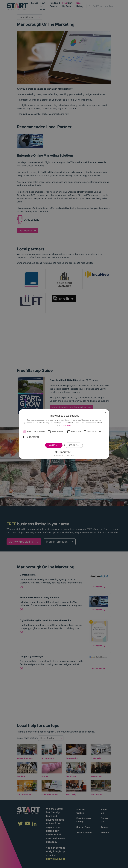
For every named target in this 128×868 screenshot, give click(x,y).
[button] (25, 432)
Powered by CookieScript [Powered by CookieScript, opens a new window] (64, 456)
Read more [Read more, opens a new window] (67, 425)
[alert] (64, 434)
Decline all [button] (74, 445)
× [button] (105, 413)
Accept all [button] (54, 445)
